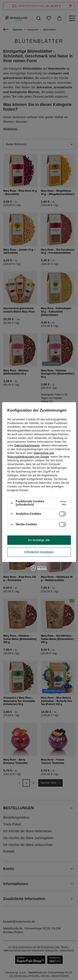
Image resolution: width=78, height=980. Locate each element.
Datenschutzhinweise (27, 445)
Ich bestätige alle (39, 540)
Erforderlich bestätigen (39, 552)
